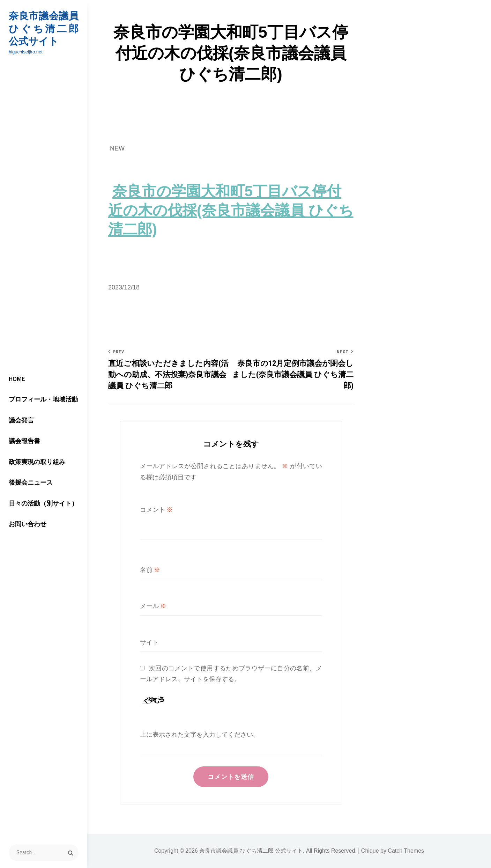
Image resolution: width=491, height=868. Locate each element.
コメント (156, 510)
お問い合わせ (28, 524)
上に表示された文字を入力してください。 (200, 734)
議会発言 (21, 420)
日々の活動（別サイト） (43, 503)
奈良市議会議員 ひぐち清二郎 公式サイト (44, 29)
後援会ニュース (31, 482)
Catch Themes (406, 851)
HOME (17, 379)
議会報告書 (24, 441)
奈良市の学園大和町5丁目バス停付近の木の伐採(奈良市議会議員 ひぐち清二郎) (231, 210)
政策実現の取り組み (37, 462)
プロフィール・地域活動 (43, 399)
